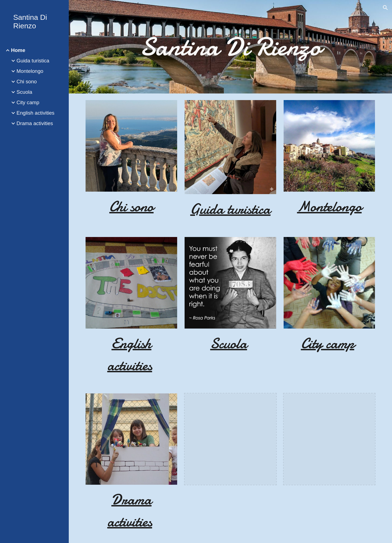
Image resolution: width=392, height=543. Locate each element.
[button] (385, 8)
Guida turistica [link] (33, 61)
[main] (230, 47)
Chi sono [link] (27, 82)
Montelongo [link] (30, 71)
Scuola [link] (24, 92)
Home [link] (18, 50)
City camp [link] (28, 102)
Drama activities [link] (35, 123)
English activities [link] (35, 113)
